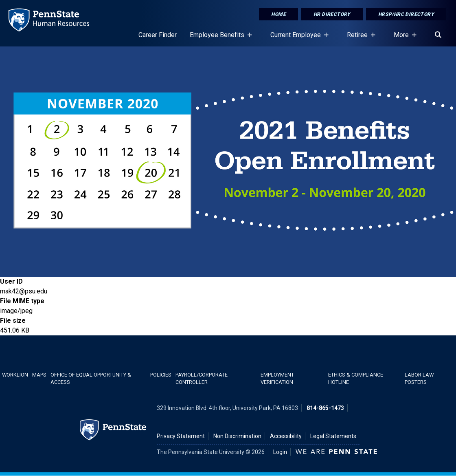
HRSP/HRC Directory (406, 14)
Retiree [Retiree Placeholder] (359, 39)
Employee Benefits (219, 39)
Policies (161, 375)
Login (280, 452)
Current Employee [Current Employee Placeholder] (297, 39)
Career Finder (158, 35)
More (403, 39)
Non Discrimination (237, 436)
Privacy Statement (181, 436)
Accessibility (286, 436)
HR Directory (332, 14)
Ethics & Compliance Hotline (356, 378)
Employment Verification (277, 378)
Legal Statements (333, 436)
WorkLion (15, 375)
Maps (39, 375)
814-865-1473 (325, 408)
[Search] (438, 35)
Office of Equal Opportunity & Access (91, 378)
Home (278, 14)
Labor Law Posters (419, 378)
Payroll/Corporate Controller (202, 378)
